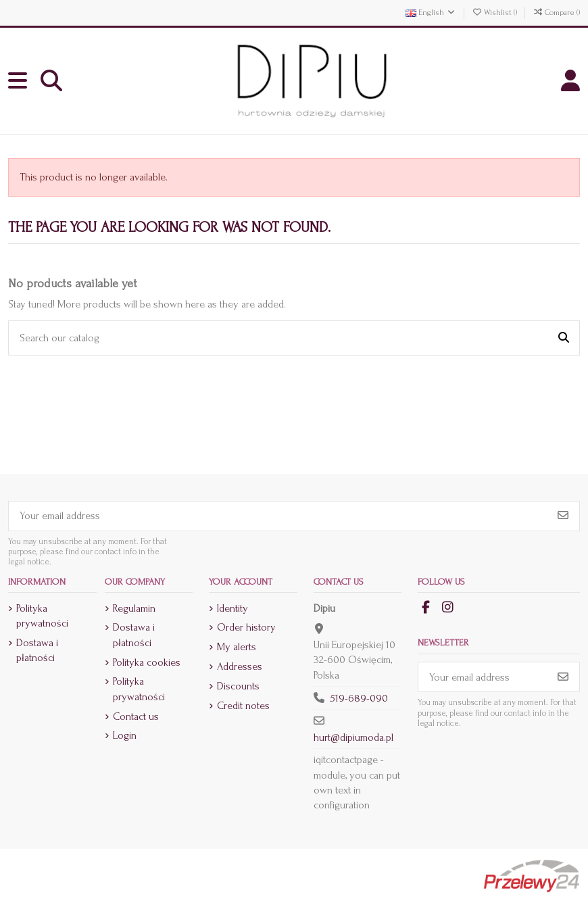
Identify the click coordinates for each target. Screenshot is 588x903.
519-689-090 (359, 698)
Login (125, 735)
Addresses (240, 666)
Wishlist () (495, 13)
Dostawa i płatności (37, 650)
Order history (246, 627)
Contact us (136, 716)
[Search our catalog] (564, 338)
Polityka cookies (147, 662)
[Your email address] (278, 516)
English (431, 13)
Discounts (238, 686)
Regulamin (134, 608)
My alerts (237, 647)
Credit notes (243, 706)
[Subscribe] (563, 516)
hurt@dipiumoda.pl (353, 737)
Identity (232, 608)
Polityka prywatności (42, 616)
